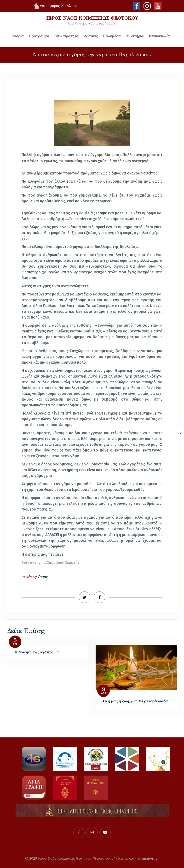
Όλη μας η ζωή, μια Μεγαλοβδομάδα (135, 701)
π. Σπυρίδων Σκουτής (61, 563)
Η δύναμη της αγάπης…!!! (37, 652)
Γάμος (43, 577)
